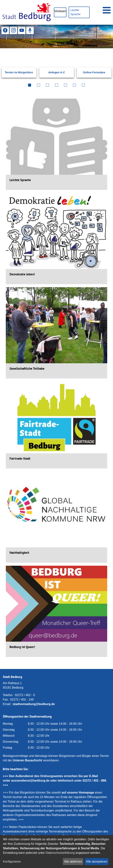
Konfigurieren (12, 862)
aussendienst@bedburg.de (30, 781)
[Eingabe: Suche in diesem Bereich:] (52, 53)
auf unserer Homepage (78, 793)
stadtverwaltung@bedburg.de (34, 704)
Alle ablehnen (73, 862)
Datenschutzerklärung (60, 853)
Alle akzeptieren (97, 862)
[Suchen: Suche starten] (104, 53)
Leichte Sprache (76, 12)
